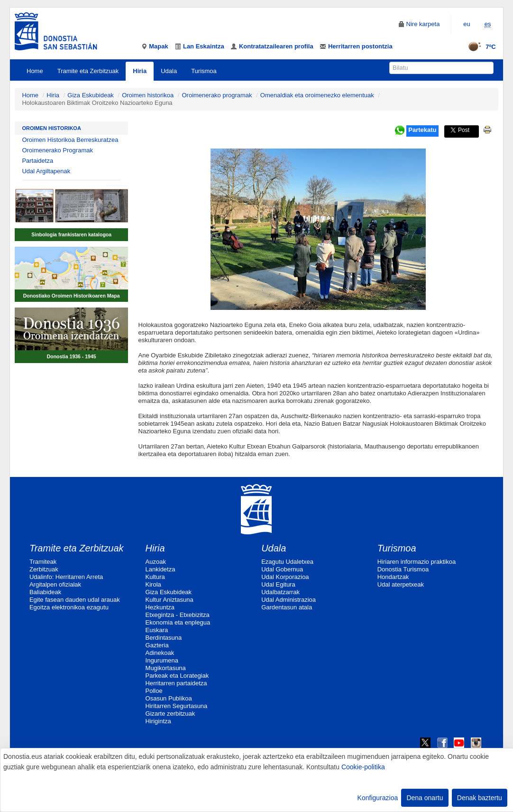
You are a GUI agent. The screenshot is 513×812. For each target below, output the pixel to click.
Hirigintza (158, 721)
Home (35, 71)
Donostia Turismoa (403, 569)
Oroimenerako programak (217, 95)
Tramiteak (43, 562)
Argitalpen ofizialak (55, 584)
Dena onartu (425, 798)
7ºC (479, 47)
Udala (169, 71)
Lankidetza (160, 569)
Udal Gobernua (282, 569)
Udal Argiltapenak (46, 171)
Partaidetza (37, 161)
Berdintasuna (164, 638)
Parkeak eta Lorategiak (177, 676)
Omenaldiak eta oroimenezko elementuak (317, 95)
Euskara (157, 630)
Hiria (140, 71)
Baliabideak (45, 592)
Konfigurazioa (378, 798)
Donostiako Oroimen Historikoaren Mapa (72, 296)
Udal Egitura (278, 584)
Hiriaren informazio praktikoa (417, 562)
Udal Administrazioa (289, 600)
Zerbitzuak (44, 569)
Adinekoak (160, 653)
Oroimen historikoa (148, 95)
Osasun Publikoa (169, 698)
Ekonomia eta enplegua (178, 622)
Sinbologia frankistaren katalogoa (71, 234)
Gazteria (157, 645)
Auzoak (156, 562)
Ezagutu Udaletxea (287, 562)
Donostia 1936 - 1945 (72, 356)
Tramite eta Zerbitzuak (88, 71)
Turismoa (204, 71)
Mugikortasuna (166, 668)
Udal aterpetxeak (401, 584)
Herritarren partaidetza (176, 683)
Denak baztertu (480, 798)
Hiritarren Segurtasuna (177, 706)
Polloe (154, 691)
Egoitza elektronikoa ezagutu (69, 607)
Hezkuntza (160, 607)
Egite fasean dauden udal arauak (75, 600)
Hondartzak (393, 577)
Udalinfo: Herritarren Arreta (66, 577)
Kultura (155, 577)
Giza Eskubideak (91, 95)
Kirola (153, 584)
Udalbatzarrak (280, 592)
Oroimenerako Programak (57, 150)
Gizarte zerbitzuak (170, 714)
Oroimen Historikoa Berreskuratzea (70, 140)
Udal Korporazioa (285, 577)
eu (467, 24)
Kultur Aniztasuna (169, 600)
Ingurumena (162, 660)
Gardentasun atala (287, 607)
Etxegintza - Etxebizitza (178, 615)
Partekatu (422, 130)
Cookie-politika (363, 767)
